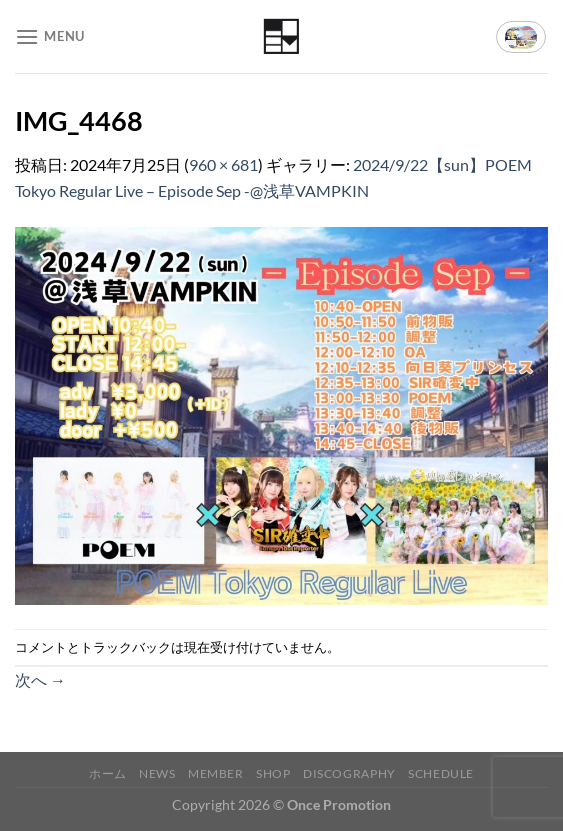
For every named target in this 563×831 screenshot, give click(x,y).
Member (216, 773)
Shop (273, 773)
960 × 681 (223, 164)
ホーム (108, 773)
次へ (40, 679)
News (157, 773)
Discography (349, 773)
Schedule (441, 773)
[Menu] (50, 36)
